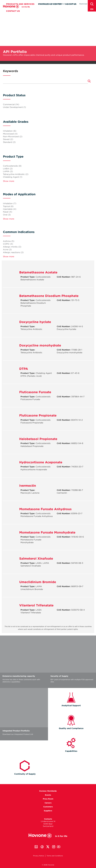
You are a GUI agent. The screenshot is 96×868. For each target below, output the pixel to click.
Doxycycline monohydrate (40, 345)
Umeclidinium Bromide (38, 582)
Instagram (54, 847)
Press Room (43, 4)
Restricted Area (85, 4)
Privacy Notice (39, 856)
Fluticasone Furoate (35, 392)
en (92, 9)
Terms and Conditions (55, 856)
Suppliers (48, 811)
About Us (71, 8)
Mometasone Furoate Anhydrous (45, 509)
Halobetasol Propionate (38, 439)
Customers (48, 807)
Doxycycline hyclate (35, 322)
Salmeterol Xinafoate (36, 558)
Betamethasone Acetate (38, 272)
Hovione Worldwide (59, 4)
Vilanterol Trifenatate (36, 605)
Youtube (59, 847)
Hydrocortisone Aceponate (41, 462)
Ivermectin (28, 486)
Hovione (16, 11)
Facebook (42, 847)
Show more (9, 181)
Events (48, 795)
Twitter (48, 847)
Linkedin (36, 847)
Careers (73, 4)
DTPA (24, 369)
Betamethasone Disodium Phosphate (49, 296)
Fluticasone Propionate (38, 415)
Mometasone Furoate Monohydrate (47, 532)
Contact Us (13, 15)
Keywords (10, 71)
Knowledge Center (50, 8)
